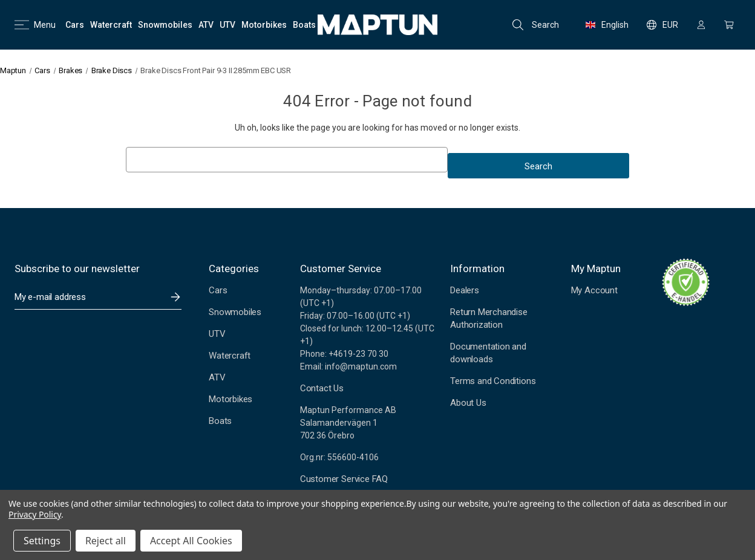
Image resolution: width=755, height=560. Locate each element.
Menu (35, 25)
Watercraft (230, 356)
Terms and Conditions (493, 381)
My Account (594, 290)
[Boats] (304, 25)
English (607, 25)
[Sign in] (701, 25)
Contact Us (322, 388)
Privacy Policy (35, 514)
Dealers (465, 290)
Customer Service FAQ (344, 479)
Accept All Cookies (191, 541)
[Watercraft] (111, 25)
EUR (662, 25)
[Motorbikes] (264, 25)
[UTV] (227, 25)
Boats (220, 421)
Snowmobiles (235, 312)
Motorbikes (230, 399)
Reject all (106, 541)
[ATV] (206, 25)
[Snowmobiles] (165, 25)
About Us (468, 403)
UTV (217, 334)
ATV (217, 377)
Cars (218, 290)
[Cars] (75, 25)
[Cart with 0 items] (729, 25)
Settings (42, 541)
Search (536, 25)
